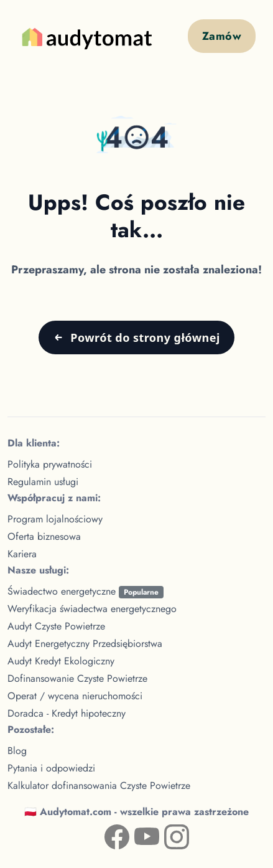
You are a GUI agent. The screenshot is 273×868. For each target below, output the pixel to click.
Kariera (22, 554)
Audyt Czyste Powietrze (56, 626)
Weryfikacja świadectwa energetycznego (92, 609)
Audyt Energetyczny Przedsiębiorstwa (85, 644)
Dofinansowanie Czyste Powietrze (77, 678)
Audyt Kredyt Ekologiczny (61, 661)
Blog (17, 751)
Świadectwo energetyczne (86, 591)
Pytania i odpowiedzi (51, 768)
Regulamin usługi (43, 482)
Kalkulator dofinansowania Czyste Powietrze (99, 785)
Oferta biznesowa (44, 536)
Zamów (222, 36)
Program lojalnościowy (55, 519)
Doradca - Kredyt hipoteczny (67, 713)
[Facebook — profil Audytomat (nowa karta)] (107, 834)
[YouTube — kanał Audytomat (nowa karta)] (137, 834)
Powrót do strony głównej (145, 337)
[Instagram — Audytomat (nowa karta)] (167, 834)
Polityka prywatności (50, 464)
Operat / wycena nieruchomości (75, 696)
